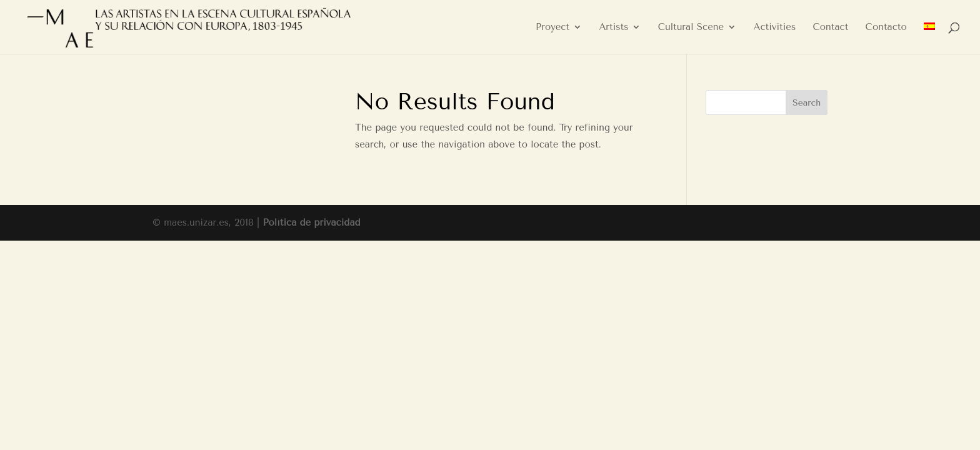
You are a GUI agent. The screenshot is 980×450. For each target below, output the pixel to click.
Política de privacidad (311, 222)
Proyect (552, 27)
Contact (830, 27)
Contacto (886, 27)
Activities (774, 27)
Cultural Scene (691, 27)
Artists (613, 27)
